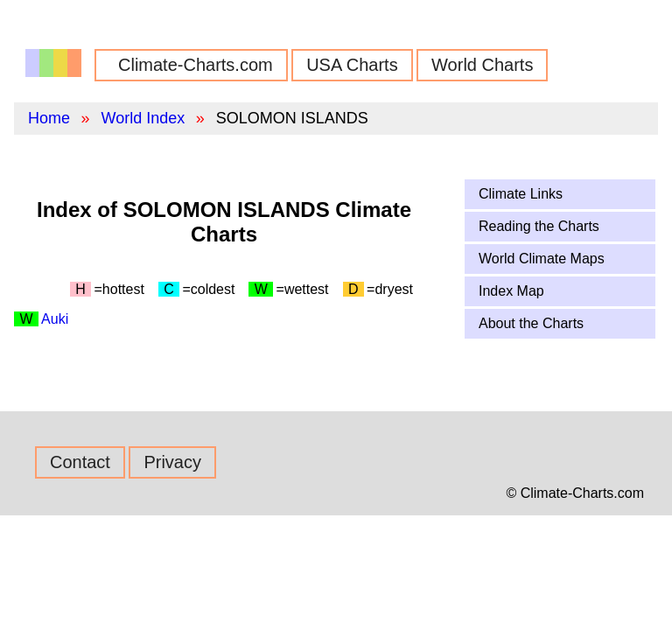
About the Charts (531, 323)
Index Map (511, 291)
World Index (143, 118)
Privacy (172, 462)
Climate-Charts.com (196, 65)
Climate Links (521, 194)
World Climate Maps (542, 259)
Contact (80, 462)
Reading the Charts (539, 226)
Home (49, 118)
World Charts (482, 65)
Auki (55, 319)
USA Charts (352, 65)
